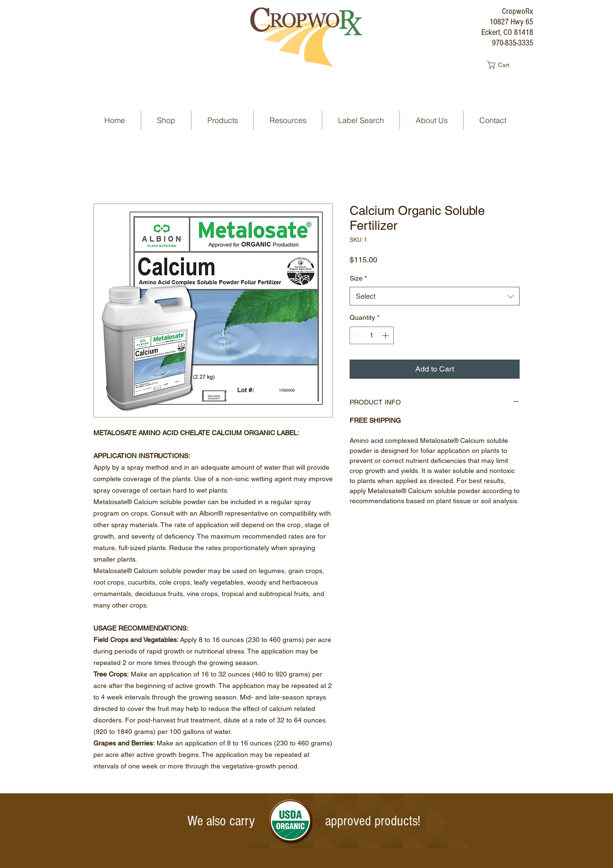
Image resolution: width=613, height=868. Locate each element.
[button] (502, 65)
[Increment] (386, 335)
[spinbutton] (372, 335)
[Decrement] (357, 335)
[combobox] (435, 296)
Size (358, 278)
